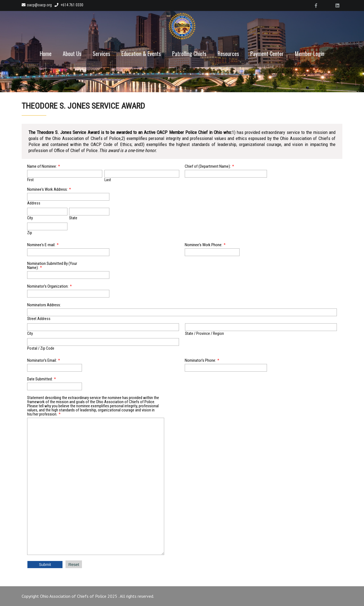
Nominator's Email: (42, 360)
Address (34, 203)
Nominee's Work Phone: (204, 245)
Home (46, 54)
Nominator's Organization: (48, 286)
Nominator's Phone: (200, 360)
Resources (228, 54)
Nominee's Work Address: (47, 189)
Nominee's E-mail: (41, 245)
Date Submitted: (40, 379)
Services (101, 54)
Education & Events (141, 54)
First (30, 180)
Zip (30, 233)
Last (108, 180)
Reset (74, 564)
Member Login (310, 54)
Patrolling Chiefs (189, 54)
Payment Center (267, 54)
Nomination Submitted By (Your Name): (52, 266)
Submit (45, 565)
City (30, 218)
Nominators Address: (44, 305)
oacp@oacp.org (37, 5)
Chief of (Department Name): (208, 166)
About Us (72, 54)
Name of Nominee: (42, 166)
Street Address (39, 319)
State (73, 218)
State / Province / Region (204, 333)
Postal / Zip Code (41, 348)
